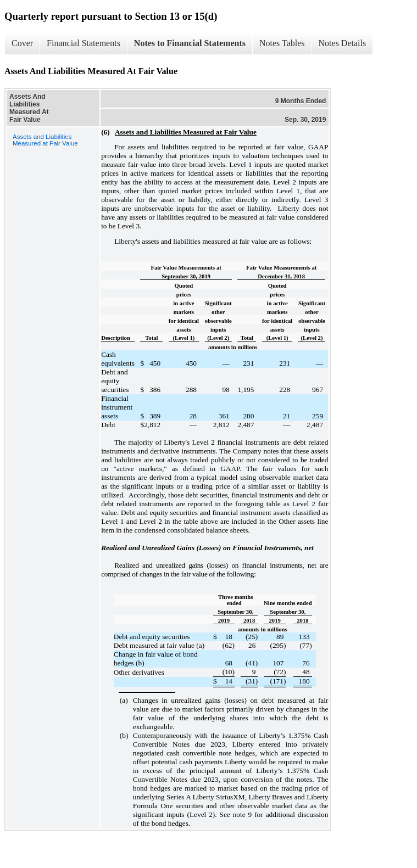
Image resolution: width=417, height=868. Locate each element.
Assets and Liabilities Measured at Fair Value (45, 140)
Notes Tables (282, 43)
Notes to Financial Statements (190, 43)
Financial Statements (84, 43)
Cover (22, 43)
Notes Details (343, 43)
